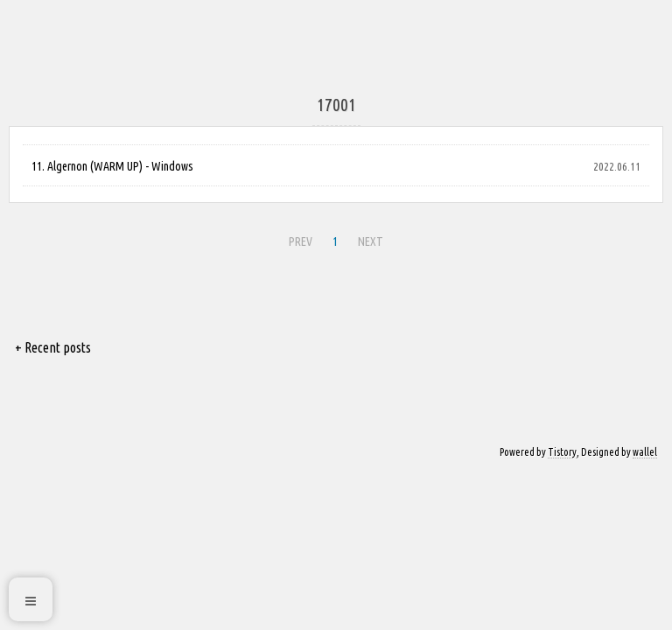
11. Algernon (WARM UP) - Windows (112, 166)
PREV (301, 241)
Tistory (562, 452)
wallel (645, 452)
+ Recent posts (53, 347)
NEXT (371, 241)
